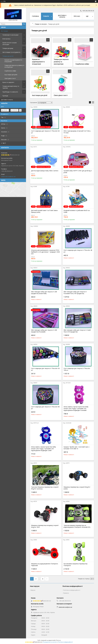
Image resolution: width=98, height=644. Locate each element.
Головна (35, 16)
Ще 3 (4, 143)
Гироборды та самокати (10, 92)
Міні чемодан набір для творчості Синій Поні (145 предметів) (77, 331)
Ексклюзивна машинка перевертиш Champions (75, 565)
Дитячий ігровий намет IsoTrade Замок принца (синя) (44, 211)
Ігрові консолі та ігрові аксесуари (10, 44)
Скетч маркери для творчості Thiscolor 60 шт (45, 132)
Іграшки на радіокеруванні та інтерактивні (13, 61)
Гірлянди (5, 96)
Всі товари (5, 31)
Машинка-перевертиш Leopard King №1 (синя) (77, 488)
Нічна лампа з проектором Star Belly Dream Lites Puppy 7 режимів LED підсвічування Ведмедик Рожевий (76, 409)
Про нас (77, 16)
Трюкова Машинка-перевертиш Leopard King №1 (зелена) (45, 488)
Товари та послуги (41, 24)
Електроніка (6, 39)
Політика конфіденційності (72, 590)
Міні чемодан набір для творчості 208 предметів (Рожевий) (44, 331)
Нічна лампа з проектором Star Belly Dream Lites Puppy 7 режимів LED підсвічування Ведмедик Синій (43, 449)
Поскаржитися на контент (50, 642)
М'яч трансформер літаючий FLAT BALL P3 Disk (77, 132)
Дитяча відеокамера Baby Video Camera (45, 171)
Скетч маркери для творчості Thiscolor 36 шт (45, 369)
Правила (66, 593)
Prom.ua (58, 640)
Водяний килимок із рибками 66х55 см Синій (77, 211)
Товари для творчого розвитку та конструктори (14, 66)
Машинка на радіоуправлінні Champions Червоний (45, 565)
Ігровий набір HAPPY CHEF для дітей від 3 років (78, 172)
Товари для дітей (8, 56)
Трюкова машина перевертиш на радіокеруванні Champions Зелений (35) (77, 526)
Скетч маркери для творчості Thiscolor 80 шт (45, 408)
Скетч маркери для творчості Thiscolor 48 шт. (78, 251)
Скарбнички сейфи (10, 71)
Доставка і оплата (7, 100)
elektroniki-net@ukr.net (8, 177)
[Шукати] (24, 24)
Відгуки (33, 590)
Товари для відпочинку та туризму (11, 87)
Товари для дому (8, 48)
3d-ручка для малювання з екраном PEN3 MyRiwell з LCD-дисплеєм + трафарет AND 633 (45, 252)
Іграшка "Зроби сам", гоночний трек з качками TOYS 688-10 (76, 448)
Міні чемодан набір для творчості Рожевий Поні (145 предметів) (75, 293)
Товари (46, 16)
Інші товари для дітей (11, 75)
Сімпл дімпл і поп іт (10, 78)
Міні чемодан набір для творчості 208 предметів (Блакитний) (44, 293)
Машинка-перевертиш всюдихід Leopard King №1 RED (45, 526)
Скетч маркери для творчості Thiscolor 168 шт (77, 369)
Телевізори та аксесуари (10, 35)
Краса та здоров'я (8, 82)
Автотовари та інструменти (11, 52)
